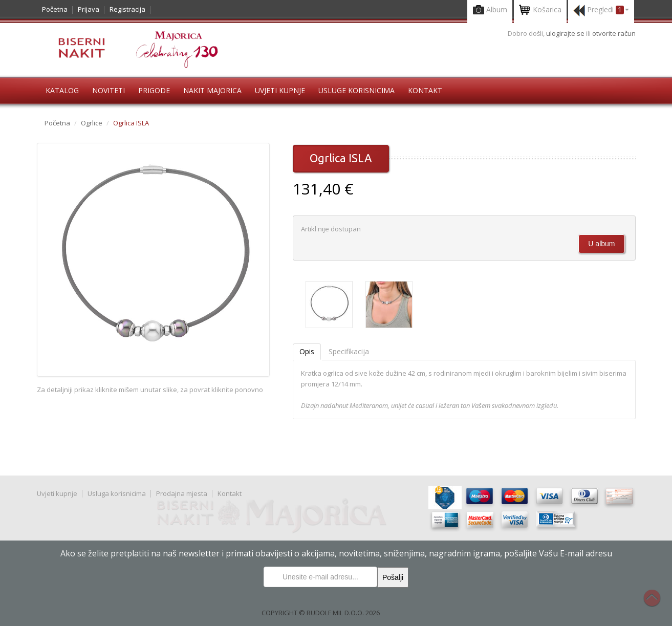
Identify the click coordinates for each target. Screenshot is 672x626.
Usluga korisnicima (117, 493)
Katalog (62, 90)
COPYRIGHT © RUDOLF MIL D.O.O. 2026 (321, 613)
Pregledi (601, 10)
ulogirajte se (566, 33)
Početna (55, 9)
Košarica (540, 10)
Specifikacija (349, 351)
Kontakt (425, 90)
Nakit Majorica (212, 90)
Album (490, 10)
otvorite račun (614, 33)
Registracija (127, 9)
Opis (307, 351)
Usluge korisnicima (356, 90)
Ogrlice (92, 123)
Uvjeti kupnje (280, 90)
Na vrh (657, 603)
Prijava (89, 9)
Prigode (154, 90)
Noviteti (109, 90)
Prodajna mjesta (182, 493)
